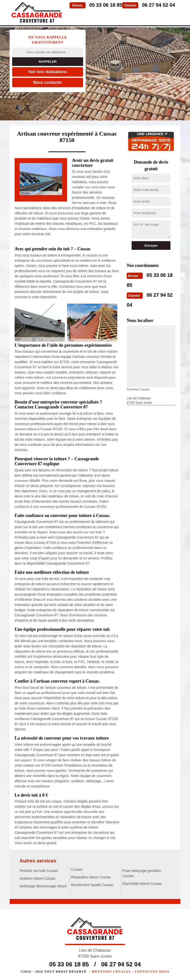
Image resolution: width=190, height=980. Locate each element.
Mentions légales (111, 972)
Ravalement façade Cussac (92, 885)
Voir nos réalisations (47, 72)
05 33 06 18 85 (106, 5)
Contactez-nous (152, 972)
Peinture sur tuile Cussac (39, 871)
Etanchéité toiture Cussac (142, 884)
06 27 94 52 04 (158, 5)
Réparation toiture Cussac (91, 877)
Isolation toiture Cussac (38, 878)
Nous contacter (47, 82)
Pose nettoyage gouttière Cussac (142, 873)
